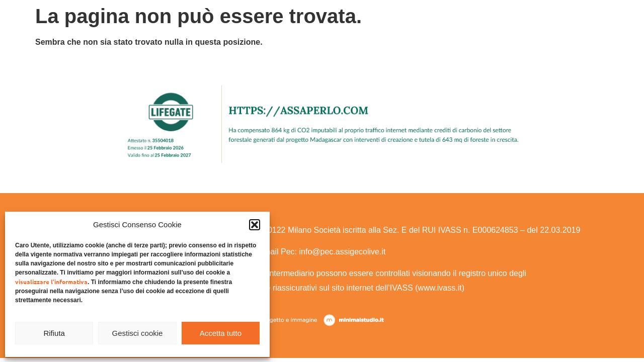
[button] (255, 225)
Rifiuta (54, 333)
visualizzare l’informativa (51, 282)
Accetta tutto (221, 333)
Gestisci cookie (138, 333)
